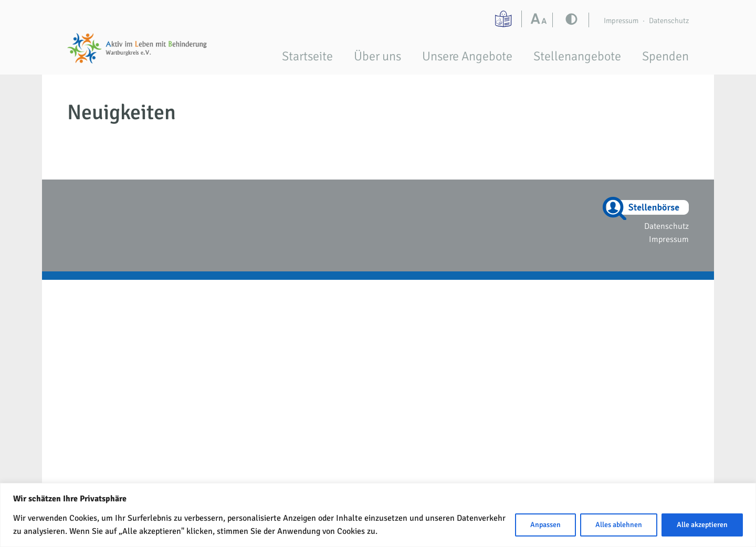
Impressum (621, 20)
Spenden (665, 56)
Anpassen (545, 525)
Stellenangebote (577, 56)
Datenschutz (669, 20)
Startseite (307, 56)
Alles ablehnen (619, 525)
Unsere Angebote (467, 56)
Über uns (377, 56)
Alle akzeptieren (702, 525)
